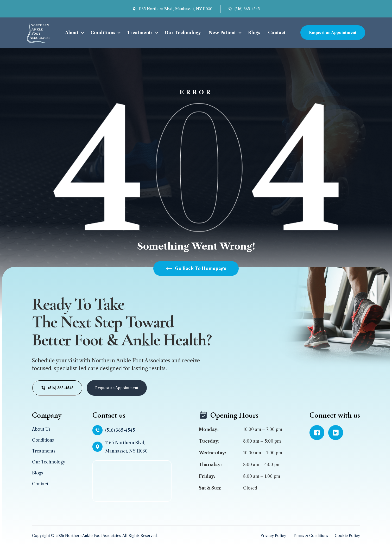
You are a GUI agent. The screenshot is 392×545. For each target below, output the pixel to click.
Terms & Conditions (310, 536)
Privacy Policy (273, 536)
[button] (74, 33)
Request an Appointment (333, 33)
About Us (41, 429)
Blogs (254, 33)
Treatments (140, 33)
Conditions (103, 33)
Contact (277, 33)
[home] (39, 33)
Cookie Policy (347, 536)
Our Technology (183, 33)
